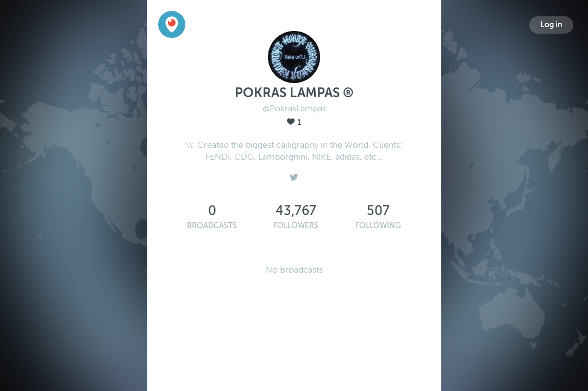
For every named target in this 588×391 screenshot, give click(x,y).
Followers (296, 226)
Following (378, 226)
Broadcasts (212, 226)
